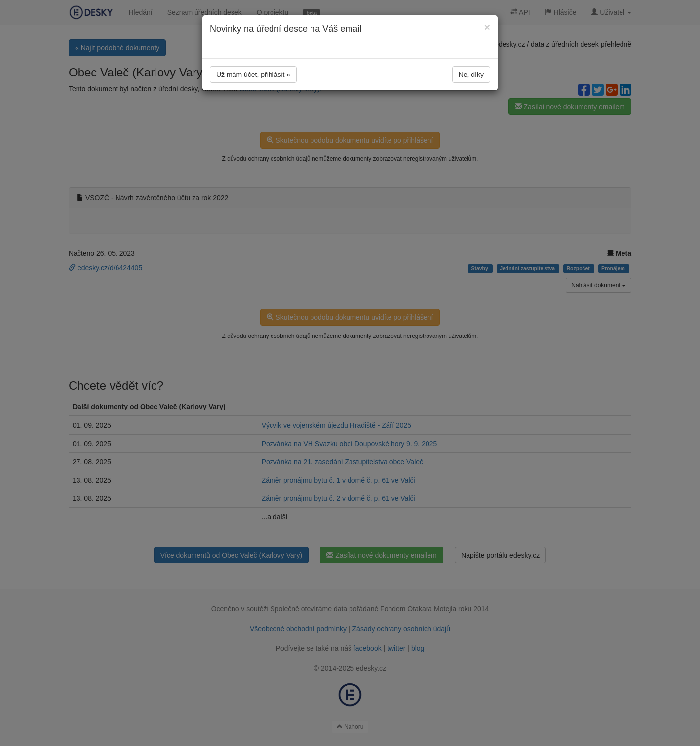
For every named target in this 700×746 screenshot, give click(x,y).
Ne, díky (471, 75)
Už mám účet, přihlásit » (253, 75)
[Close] (487, 27)
